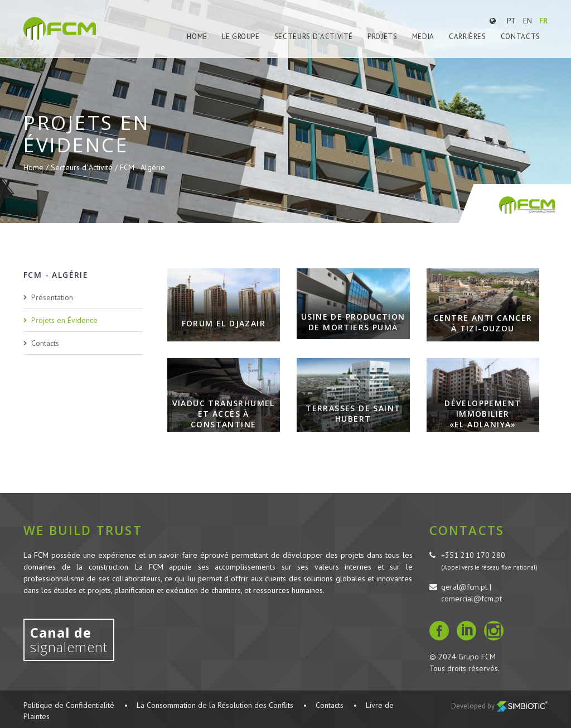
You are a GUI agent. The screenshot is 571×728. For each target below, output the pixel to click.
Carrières (468, 37)
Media (423, 37)
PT (511, 21)
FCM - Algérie (142, 167)
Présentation (52, 297)
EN (528, 21)
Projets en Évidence (64, 320)
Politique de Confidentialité (69, 705)
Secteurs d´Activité (314, 37)
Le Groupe (241, 37)
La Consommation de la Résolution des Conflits (215, 705)
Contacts (521, 37)
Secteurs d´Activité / (85, 167)
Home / (37, 167)
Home (197, 37)
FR (543, 21)
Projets (383, 37)
